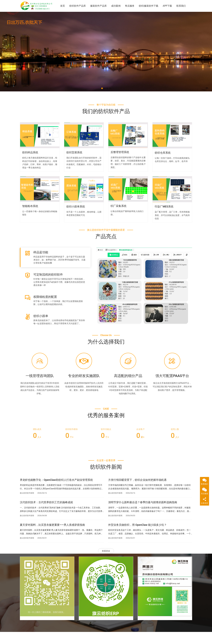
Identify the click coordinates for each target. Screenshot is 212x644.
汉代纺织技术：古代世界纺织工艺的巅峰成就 (46, 502)
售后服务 (130, 6)
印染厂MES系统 (164, 206)
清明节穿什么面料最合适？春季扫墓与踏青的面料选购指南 (143, 502)
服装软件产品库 (98, 6)
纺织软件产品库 (78, 6)
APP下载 (167, 6)
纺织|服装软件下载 (149, 6)
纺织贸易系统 (74, 152)
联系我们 (181, 6)
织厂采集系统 (119, 206)
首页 (63, 6)
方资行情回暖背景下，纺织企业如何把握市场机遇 (137, 480)
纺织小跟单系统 (76, 206)
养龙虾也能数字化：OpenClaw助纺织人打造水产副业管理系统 (56, 480)
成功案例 (116, 6)
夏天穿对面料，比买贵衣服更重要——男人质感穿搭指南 (52, 525)
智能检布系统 (30, 206)
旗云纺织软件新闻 (27, 493)
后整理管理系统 (120, 152)
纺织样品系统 (30, 152)
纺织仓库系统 (163, 153)
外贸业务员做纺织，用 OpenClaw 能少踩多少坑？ (137, 525)
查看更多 (106, 551)
